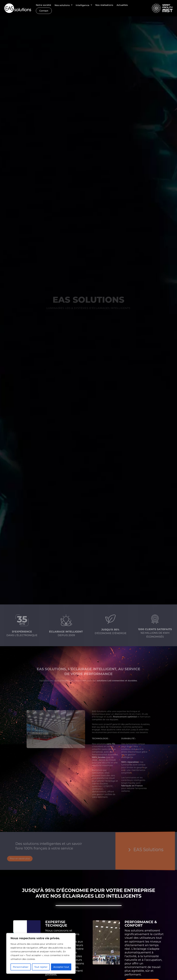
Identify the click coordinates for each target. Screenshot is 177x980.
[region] (41, 953)
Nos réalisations (104, 5)
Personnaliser (21, 967)
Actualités (122, 5)
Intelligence (83, 5)
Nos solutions (62, 5)
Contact (44, 11)
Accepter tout (61, 967)
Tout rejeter (41, 967)
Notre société (44, 5)
